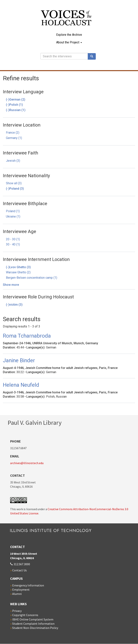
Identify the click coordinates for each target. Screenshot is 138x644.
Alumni (17, 594)
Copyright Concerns (25, 615)
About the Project (69, 42)
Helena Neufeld (21, 385)
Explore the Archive (69, 35)
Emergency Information (28, 585)
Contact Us (19, 570)
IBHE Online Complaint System (33, 619)
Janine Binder (19, 360)
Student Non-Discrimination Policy (35, 628)
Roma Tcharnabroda (27, 336)
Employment (21, 590)
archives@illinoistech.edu (27, 463)
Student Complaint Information (33, 624)
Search (93, 56)
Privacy (17, 611)
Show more (11, 285)
